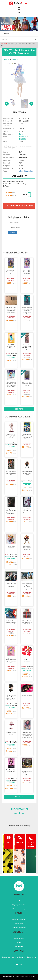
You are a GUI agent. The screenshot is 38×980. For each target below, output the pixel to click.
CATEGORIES (5, 34)
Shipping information (19, 905)
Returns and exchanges (19, 909)
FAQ (19, 901)
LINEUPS (4, 39)
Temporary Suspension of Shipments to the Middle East (18, 45)
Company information (19, 928)
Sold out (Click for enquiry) (19, 206)
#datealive (29, 171)
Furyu (21, 134)
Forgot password (19, 938)
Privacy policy (19, 924)
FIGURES (6, 59)
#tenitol (22, 171)
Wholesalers (19, 946)
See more (19, 409)
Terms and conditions (19, 920)
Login (19, 942)
